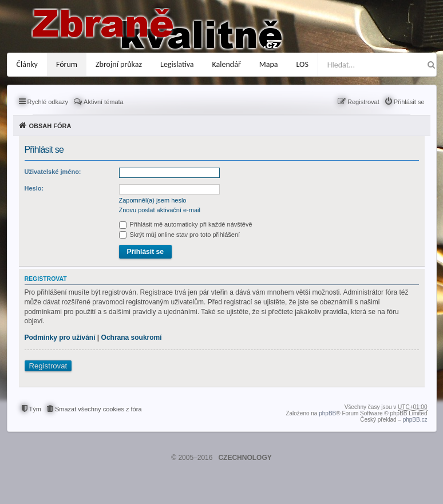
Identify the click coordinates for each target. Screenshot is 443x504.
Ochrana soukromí (132, 338)
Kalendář (227, 64)
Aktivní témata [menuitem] (104, 102)
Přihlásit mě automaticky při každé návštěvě (186, 224)
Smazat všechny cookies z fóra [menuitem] (98, 409)
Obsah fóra (50, 126)
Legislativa (177, 64)
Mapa (269, 64)
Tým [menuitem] (35, 409)
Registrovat (48, 366)
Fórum (67, 64)
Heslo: (34, 188)
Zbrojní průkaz (119, 64)
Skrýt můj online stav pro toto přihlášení (180, 235)
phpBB (327, 413)
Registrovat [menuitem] (363, 102)
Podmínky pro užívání (60, 338)
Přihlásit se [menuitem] (409, 102)
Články (27, 64)
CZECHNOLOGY (245, 458)
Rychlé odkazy (48, 102)
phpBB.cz (415, 420)
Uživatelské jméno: (53, 172)
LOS (302, 64)
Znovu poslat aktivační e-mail (160, 210)
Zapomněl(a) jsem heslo (153, 200)
